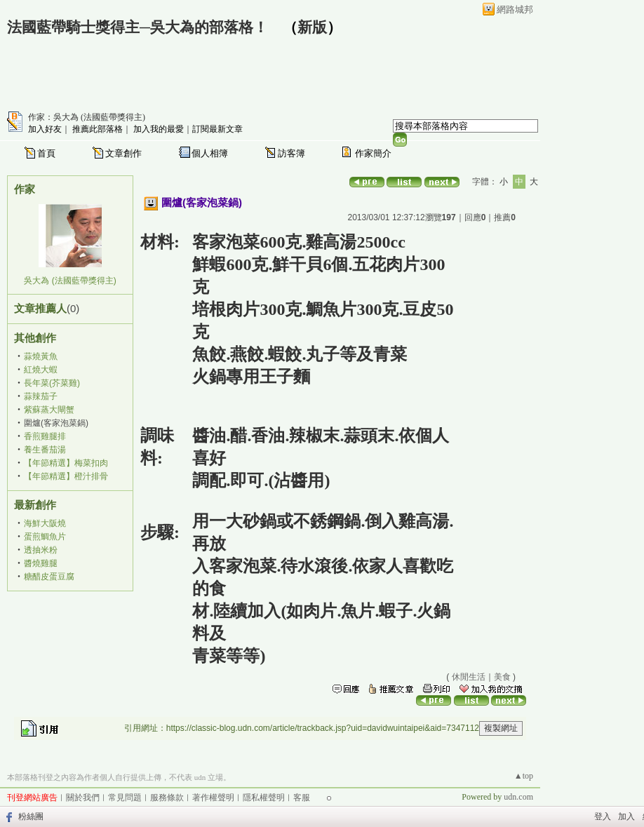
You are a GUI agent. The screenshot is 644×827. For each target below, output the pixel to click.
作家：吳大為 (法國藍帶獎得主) (87, 117)
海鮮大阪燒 (45, 523)
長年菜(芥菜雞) (52, 383)
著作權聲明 (213, 798)
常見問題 (125, 798)
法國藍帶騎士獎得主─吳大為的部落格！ (137, 27)
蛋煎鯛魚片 (45, 537)
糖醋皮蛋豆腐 (49, 577)
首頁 (46, 153)
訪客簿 (291, 153)
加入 (626, 816)
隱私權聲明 (264, 798)
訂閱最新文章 (217, 129)
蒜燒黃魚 (41, 356)
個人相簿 (210, 153)
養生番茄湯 (45, 450)
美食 (502, 677)
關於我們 (83, 798)
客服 (302, 798)
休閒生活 (469, 677)
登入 (603, 816)
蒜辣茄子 (41, 396)
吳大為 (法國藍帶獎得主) (70, 281)
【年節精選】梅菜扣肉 (66, 463)
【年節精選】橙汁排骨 (66, 476)
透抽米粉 (41, 550)
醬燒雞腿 (41, 563)
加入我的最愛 (159, 129)
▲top (524, 776)
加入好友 (45, 129)
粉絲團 (31, 816)
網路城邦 (515, 9)
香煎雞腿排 (45, 436)
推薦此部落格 (98, 129)
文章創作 (123, 153)
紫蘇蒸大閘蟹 (49, 410)
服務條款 (167, 798)
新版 (312, 27)
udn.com (518, 797)
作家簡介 (373, 153)
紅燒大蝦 (41, 370)
